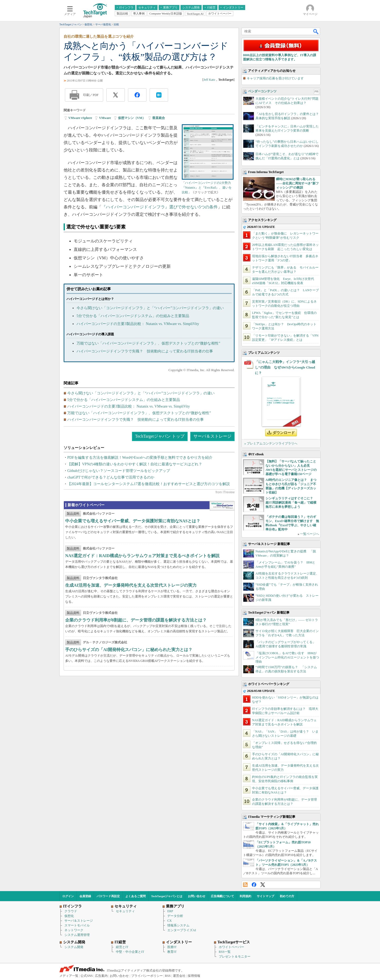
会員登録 (85, 896)
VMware (105, 118)
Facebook (254, 885)
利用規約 (245, 896)
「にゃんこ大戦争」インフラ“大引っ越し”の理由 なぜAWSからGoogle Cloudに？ (285, 367)
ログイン (68, 896)
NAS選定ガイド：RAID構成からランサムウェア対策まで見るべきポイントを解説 (142, 556)
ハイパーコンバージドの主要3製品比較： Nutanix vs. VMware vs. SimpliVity (138, 324)
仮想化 (69, 916)
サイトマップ (265, 896)
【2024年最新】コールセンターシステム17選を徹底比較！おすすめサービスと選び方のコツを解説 (149, 484)
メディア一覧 (69, 976)
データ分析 (175, 916)
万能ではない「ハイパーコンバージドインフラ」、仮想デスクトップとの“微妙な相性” (148, 343)
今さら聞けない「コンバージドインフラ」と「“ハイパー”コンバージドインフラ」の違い (150, 308)
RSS (245, 885)
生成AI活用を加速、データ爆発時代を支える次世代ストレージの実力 (131, 585)
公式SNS (87, 976)
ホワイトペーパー (231, 947)
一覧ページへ (310, 534)
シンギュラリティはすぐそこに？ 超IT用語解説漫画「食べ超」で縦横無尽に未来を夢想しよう (291, 503)
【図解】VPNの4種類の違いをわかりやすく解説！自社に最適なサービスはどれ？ (135, 464)
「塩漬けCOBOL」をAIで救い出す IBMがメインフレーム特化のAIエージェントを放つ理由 (287, 657)
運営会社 (179, 976)
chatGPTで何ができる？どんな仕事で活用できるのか (111, 477)
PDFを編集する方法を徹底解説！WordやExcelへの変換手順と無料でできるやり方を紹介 (140, 458)
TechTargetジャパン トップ (160, 436)
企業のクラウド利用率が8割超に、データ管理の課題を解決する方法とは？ (136, 620)
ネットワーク (74, 930)
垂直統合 (159, 118)
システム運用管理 (77, 935)
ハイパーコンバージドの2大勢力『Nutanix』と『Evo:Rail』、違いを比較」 (207, 188)
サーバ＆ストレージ (212, 436)
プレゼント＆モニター (235, 957)
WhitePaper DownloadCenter (222, 506)
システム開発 (74, 947)
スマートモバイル (77, 925)
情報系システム (178, 925)
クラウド (71, 911)
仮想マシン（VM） (132, 118)
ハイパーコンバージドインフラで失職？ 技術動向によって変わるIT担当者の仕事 (145, 351)
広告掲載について (222, 896)
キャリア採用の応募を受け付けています (275, 78)
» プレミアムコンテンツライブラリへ (271, 443)
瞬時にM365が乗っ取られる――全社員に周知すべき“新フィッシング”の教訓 (297, 183)
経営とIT (122, 947)
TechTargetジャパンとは (167, 896)
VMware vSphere (80, 118)
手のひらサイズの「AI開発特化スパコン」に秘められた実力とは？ (129, 650)
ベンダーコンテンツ (262, 91)
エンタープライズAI (182, 930)
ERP (170, 911)
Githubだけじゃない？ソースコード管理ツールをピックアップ (119, 471)
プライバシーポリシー (147, 976)
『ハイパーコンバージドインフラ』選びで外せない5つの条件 (160, 207)
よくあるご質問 (136, 896)
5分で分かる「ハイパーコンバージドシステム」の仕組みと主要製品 (133, 316)
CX (170, 921)
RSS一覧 (225, 952)
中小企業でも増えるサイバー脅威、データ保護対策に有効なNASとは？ (133, 521)
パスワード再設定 (108, 896)
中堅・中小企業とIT (130, 952)
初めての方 (287, 896)
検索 (316, 31)
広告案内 (101, 976)
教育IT (172, 952)
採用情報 (194, 976)
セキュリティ (125, 911)
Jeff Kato (209, 80)
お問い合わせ (197, 896)
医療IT (172, 947)
